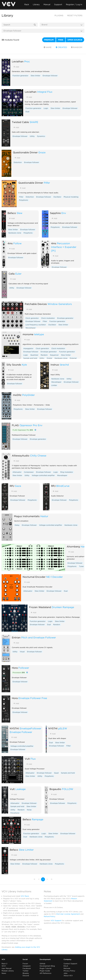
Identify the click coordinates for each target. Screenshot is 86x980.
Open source (75, 40)
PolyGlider (28, 395)
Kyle (24, 365)
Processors (19, 673)
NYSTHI (14, 728)
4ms (10, 243)
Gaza (18, 486)
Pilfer (47, 183)
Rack (27, 4)
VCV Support (56, 921)
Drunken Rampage (63, 607)
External (73, 358)
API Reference (45, 973)
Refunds (67, 968)
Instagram (27, 966)
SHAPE (34, 122)
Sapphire (55, 213)
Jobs (65, 973)
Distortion (18, 162)
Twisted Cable (20, 122)
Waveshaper (31, 328)
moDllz (17, 395)
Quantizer (34, 355)
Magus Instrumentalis (27, 516)
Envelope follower (50, 76)
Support (58, 4)
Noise (29, 810)
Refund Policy (49, 916)
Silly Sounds (14, 365)
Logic (46, 108)
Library (36, 4)
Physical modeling (71, 197)
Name (48, 47)
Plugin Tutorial (46, 968)
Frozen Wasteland (40, 607)
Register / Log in (74, 4)
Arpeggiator (28, 348)
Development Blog (47, 966)
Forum (25, 964)
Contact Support (70, 964)
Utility (32, 136)
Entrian (16, 637)
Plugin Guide (45, 971)
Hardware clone (15, 233)
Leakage (20, 789)
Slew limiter (35, 76)
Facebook (27, 968)
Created (61, 47)
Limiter (54, 385)
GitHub (42, 964)
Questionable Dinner (25, 152)
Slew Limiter (26, 850)
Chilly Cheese (38, 456)
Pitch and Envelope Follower (39, 637)
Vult (27, 759)
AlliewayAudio (21, 456)
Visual (22, 652)
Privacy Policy (69, 971)
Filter (21, 197)
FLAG (15, 425)
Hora (15, 668)
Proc (27, 61)
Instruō (55, 365)
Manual (47, 4)
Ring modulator (67, 472)
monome (28, 334)
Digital (49, 358)
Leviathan (18, 61)
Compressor (29, 472)
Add (16, 67)
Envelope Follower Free (33, 698)
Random (77, 47)
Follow (17, 243)
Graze (42, 152)
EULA (66, 966)
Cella (12, 274)
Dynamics (41, 136)
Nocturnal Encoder (34, 577)
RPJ (12, 486)
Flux (33, 759)
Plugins (59, 15)
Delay (17, 525)
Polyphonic (24, 200)
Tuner (81, 566)
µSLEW (63, 728)
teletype (39, 334)
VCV (3, 959)
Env (64, 213)
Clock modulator (48, 318)
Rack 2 (4, 964)
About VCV (68, 976)
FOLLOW (68, 789)
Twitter (26, 971)
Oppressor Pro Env (31, 425)
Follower (24, 668)
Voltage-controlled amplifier (43, 475)
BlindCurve (63, 486)
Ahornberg (73, 547)
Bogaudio (55, 789)
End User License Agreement (68, 914)
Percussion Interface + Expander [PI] (64, 247)
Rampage (38, 819)
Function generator (20, 76)
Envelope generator (65, 318)
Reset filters (75, 15)
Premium (49, 40)
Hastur (44, 516)
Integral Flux (45, 92)
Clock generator (32, 318)
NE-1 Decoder (54, 577)
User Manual (7, 968)
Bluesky (26, 973)
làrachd (64, 365)
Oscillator (57, 197)
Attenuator (17, 472)
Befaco (12, 213)
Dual (27, 112)
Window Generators (60, 304)
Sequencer (54, 355)
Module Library (8, 971)
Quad (56, 773)
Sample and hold (30, 358)
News (4, 973)
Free (61, 40)
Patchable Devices (36, 304)
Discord (26, 976)
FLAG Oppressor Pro (23, 430)
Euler (18, 274)
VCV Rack (25, 896)
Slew (20, 213)
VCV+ (4, 966)
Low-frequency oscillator (36, 325)
